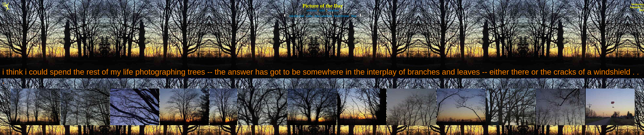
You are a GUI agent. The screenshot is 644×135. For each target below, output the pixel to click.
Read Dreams (342, 16)
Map (354, 16)
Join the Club (297, 16)
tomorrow (333, 10)
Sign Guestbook (323, 16)
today (322, 10)
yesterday (312, 10)
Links (309, 16)
